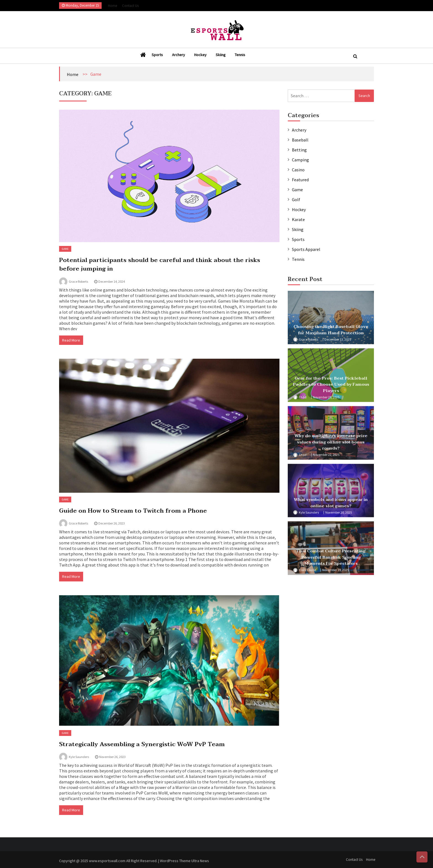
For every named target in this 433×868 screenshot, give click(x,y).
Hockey (200, 55)
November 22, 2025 (326, 457)
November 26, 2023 (112, 757)
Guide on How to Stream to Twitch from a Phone (133, 511)
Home (113, 6)
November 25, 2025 (326, 399)
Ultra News (200, 863)
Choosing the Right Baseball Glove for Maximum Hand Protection (331, 332)
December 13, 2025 (338, 341)
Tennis (240, 55)
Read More (71, 340)
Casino (298, 170)
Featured (300, 180)
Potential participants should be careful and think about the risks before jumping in (160, 264)
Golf (296, 200)
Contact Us (130, 6)
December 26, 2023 (112, 523)
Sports (157, 55)
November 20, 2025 (339, 514)
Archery (179, 55)
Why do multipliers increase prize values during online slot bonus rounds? (331, 444)
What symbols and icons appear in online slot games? (331, 505)
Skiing (221, 55)
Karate (298, 219)
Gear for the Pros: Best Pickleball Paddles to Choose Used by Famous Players (331, 386)
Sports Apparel (306, 249)
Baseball (300, 140)
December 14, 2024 (112, 281)
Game (65, 249)
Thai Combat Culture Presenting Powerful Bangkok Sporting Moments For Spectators (331, 559)
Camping (300, 160)
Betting (299, 150)
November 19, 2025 (336, 572)
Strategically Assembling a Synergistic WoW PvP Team (142, 744)
